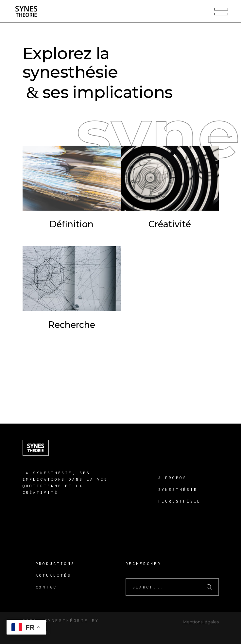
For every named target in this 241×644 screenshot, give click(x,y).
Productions (55, 563)
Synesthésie (178, 489)
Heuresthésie (180, 501)
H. (48, 632)
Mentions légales (201, 622)
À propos (172, 478)
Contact (48, 587)
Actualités (53, 575)
